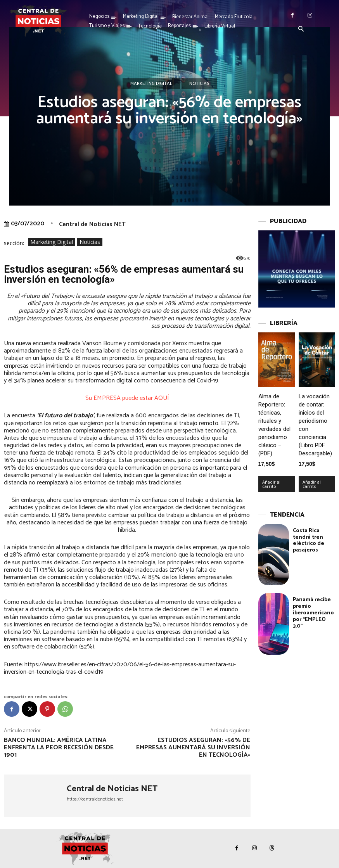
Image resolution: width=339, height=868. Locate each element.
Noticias (199, 84)
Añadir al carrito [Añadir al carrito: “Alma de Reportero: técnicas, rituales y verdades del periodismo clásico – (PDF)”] (271, 484)
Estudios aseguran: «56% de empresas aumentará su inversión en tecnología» (193, 748)
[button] (301, 29)
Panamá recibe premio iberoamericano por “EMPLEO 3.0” (313, 613)
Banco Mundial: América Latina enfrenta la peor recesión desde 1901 (59, 748)
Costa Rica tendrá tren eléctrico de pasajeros (309, 540)
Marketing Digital (151, 84)
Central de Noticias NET (92, 224)
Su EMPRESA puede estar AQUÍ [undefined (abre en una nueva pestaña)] (127, 398)
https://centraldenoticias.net (95, 799)
